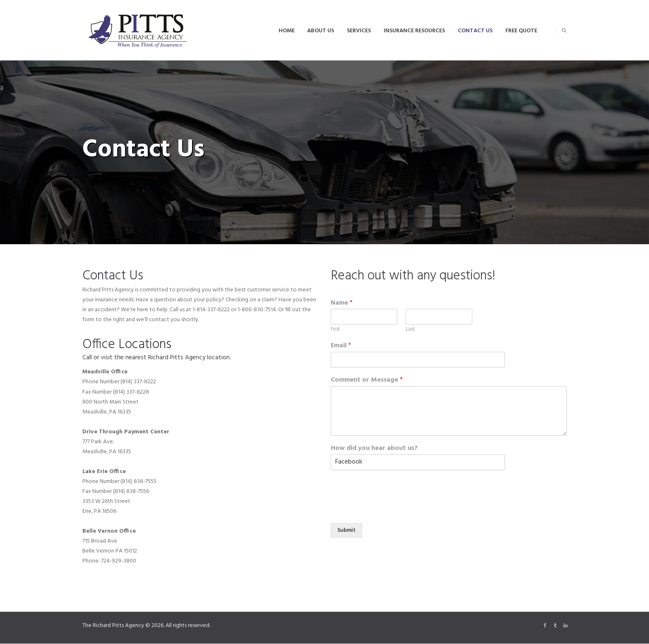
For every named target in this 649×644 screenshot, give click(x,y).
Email (341, 346)
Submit (347, 530)
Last (410, 330)
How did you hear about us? (374, 448)
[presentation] (394, 499)
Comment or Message (367, 380)
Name (342, 303)
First (335, 330)
